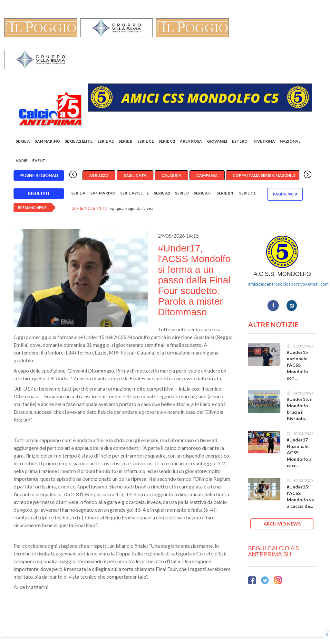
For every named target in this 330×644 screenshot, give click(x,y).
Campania (207, 175)
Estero (240, 141)
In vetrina (264, 141)
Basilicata (135, 175)
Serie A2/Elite (135, 193)
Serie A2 (106, 141)
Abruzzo (99, 175)
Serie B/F (225, 193)
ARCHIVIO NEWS (282, 524)
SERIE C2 (167, 141)
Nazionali (291, 141)
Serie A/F (203, 193)
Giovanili (217, 141)
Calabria (171, 175)
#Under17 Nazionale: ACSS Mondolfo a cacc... (299, 453)
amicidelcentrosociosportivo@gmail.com (288, 284)
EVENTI (39, 161)
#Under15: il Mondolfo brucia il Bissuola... (300, 409)
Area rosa (191, 141)
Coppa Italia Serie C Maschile (264, 175)
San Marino (47, 141)
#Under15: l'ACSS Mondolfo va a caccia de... (300, 496)
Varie (22, 161)
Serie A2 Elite (79, 141)
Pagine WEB (285, 194)
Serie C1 (146, 141)
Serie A (23, 141)
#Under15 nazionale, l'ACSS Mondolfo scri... (298, 365)
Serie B (126, 141)
